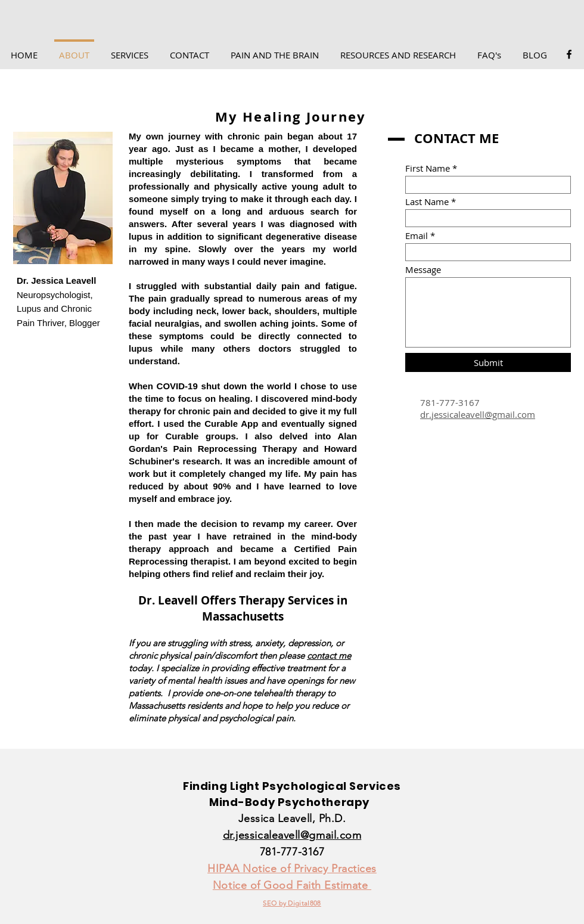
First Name (428, 168)
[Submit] (488, 362)
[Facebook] (569, 54)
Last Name (427, 202)
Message (423, 270)
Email (417, 236)
